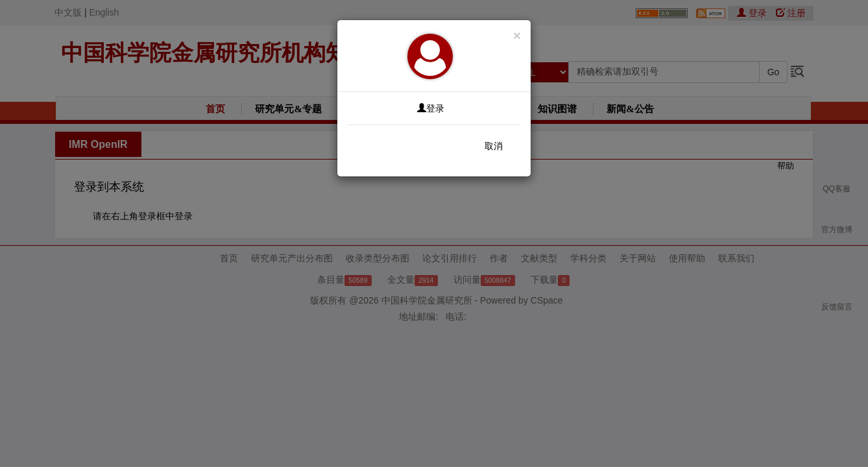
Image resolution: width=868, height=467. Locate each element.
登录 (431, 108)
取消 (494, 146)
